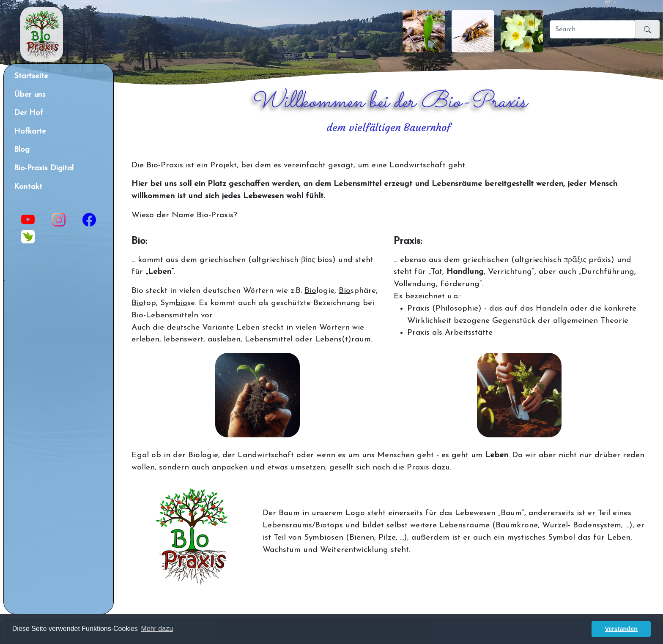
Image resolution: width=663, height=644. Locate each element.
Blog (22, 150)
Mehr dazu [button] (157, 629)
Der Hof (29, 113)
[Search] (593, 29)
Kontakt (28, 187)
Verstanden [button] (621, 629)
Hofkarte (30, 132)
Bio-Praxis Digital (44, 168)
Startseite (31, 76)
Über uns (30, 95)
